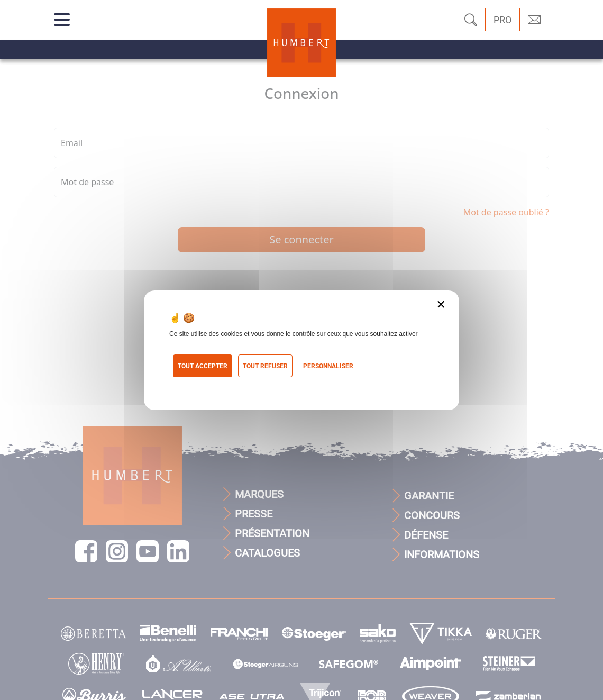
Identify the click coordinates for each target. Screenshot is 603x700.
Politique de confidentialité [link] (218, 384)
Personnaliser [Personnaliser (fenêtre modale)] (328, 366)
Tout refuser (265, 366)
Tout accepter (203, 366)
